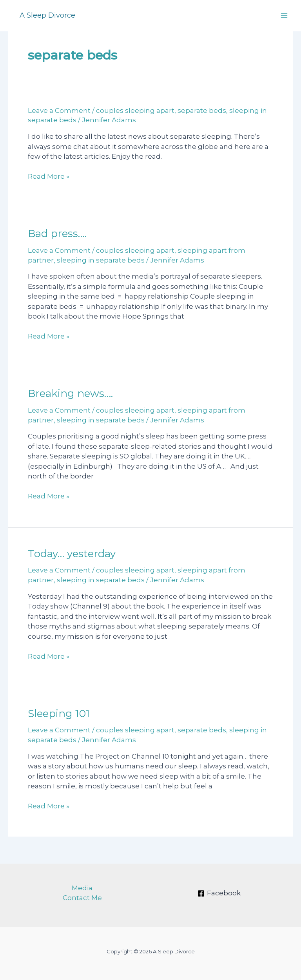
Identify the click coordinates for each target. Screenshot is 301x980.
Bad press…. (57, 234)
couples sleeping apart (135, 110)
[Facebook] (219, 893)
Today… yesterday (72, 554)
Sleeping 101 (59, 714)
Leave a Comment (59, 110)
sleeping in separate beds (101, 260)
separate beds (202, 110)
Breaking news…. (70, 393)
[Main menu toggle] (285, 16)
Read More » (49, 177)
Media (82, 888)
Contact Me (82, 898)
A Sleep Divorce (47, 15)
